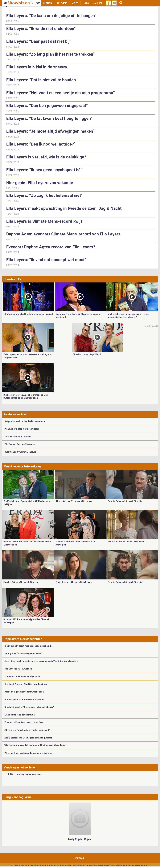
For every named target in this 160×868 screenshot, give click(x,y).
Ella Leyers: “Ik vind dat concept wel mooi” (46, 260)
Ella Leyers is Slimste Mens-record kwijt (44, 221)
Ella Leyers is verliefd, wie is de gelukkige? (46, 157)
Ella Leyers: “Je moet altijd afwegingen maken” (50, 131)
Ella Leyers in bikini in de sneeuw (37, 67)
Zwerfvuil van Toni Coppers (18, 437)
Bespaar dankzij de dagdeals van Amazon (25, 421)
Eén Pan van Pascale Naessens (20, 444)
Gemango (142, 865)
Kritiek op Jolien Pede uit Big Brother (23, 676)
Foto (86, 3)
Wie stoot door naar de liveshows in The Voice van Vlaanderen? (35, 745)
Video (75, 3)
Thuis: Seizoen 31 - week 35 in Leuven (74, 501)
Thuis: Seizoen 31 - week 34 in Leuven (126, 542)
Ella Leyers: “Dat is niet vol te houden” (42, 80)
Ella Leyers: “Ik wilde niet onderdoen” (41, 29)
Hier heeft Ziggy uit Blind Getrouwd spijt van (26, 684)
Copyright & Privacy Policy (71, 865)
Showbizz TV (13, 279)
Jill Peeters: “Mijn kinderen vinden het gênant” (27, 730)
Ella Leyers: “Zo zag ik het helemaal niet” (44, 195)
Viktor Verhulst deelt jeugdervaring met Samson (28, 753)
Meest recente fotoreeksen (22, 466)
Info (54, 865)
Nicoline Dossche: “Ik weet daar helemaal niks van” (29, 707)
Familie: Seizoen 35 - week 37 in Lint (21, 582)
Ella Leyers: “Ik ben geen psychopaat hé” (44, 170)
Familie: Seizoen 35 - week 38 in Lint (125, 501)
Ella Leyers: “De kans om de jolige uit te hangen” (51, 16)
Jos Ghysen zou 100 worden (18, 669)
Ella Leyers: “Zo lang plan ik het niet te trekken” (50, 54)
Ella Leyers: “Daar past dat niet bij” (39, 41)
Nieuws (48, 3)
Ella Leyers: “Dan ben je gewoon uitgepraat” (47, 106)
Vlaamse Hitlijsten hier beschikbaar (22, 429)
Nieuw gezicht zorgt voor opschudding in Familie (28, 646)
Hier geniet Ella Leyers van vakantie (40, 183)
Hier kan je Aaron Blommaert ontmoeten (24, 699)
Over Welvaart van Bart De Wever (20, 452)
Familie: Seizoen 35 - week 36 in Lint (125, 582)
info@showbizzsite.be (97, 865)
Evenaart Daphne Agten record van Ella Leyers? (51, 247)
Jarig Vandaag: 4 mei (18, 797)
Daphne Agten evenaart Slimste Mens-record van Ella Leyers (63, 234)
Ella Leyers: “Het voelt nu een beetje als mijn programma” (60, 93)
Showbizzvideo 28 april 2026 (87, 354)
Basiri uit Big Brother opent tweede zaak (24, 692)
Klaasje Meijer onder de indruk (20, 715)
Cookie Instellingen (119, 865)
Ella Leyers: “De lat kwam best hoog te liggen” (49, 118)
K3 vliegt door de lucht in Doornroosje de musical (28, 314)
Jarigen (98, 3)
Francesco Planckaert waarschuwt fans (24, 722)
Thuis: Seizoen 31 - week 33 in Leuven (74, 582)
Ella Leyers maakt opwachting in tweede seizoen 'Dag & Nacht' (64, 208)
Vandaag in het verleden (20, 767)
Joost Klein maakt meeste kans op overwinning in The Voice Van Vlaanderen (42, 661)
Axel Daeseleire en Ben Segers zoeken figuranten (28, 738)
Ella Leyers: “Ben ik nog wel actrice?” (41, 144)
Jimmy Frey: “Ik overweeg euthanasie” (23, 653)
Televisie (62, 3)
